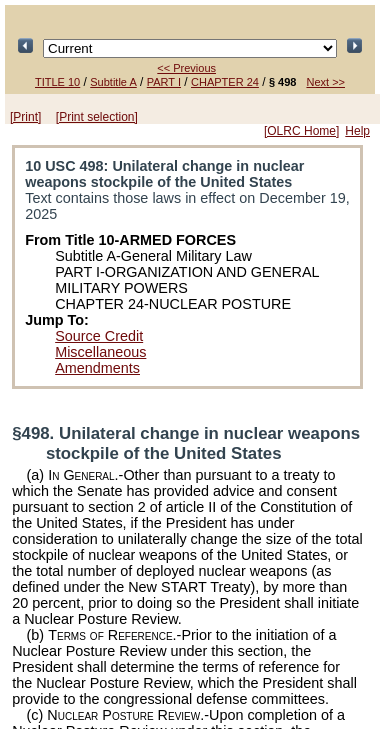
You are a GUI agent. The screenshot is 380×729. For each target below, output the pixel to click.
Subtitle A (113, 82)
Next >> (325, 82)
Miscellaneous (100, 352)
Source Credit (99, 336)
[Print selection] (97, 117)
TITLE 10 (57, 82)
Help (357, 131)
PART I (164, 82)
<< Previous (186, 68)
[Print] (25, 117)
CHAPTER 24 (225, 82)
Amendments (97, 368)
